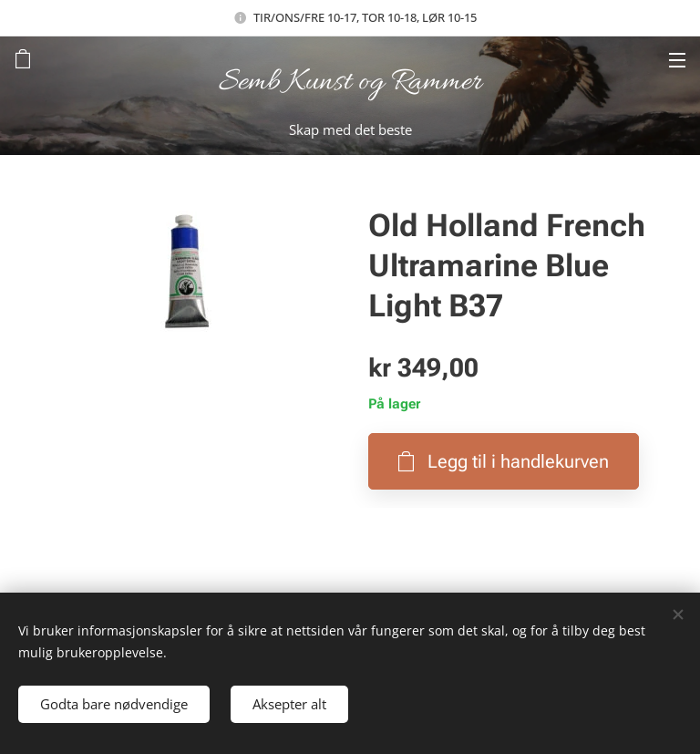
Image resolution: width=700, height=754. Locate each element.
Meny (677, 60)
